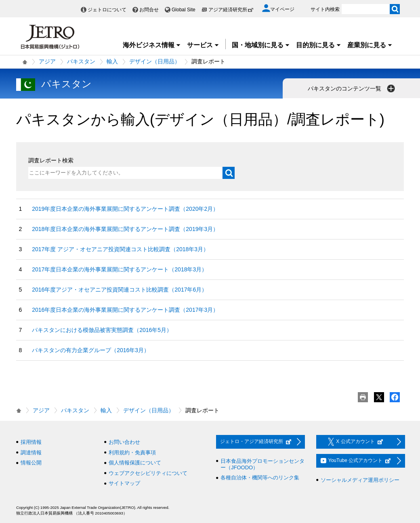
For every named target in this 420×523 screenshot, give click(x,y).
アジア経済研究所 (231, 10)
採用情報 (31, 442)
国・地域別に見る (261, 45)
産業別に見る (370, 45)
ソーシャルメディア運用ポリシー (360, 480)
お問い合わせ (124, 442)
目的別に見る (319, 45)
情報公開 (31, 463)
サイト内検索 (325, 9)
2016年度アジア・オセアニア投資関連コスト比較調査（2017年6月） (120, 290)
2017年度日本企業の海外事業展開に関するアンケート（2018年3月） (120, 269)
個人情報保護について (135, 463)
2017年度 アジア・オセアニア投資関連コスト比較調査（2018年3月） (120, 249)
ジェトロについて (107, 10)
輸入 (112, 61)
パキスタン (81, 61)
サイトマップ (124, 483)
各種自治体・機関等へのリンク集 (260, 478)
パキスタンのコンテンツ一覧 (352, 88)
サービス (203, 45)
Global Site (184, 10)
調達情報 (31, 453)
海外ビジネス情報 (152, 45)
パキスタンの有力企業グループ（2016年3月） (91, 350)
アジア (47, 61)
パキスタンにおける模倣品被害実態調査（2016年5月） (102, 330)
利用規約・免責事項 (132, 453)
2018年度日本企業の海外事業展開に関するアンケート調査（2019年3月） (125, 229)
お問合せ (149, 10)
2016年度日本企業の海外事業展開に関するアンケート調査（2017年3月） (125, 310)
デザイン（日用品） (155, 61)
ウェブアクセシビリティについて (148, 473)
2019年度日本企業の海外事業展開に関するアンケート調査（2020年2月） (125, 209)
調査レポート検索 (51, 160)
